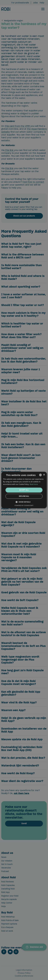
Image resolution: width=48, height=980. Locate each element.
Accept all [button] (24, 490)
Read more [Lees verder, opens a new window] (34, 484)
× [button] (44, 475)
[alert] (24, 490)
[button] (24, 502)
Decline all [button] (24, 496)
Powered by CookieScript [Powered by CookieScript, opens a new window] (24, 506)
